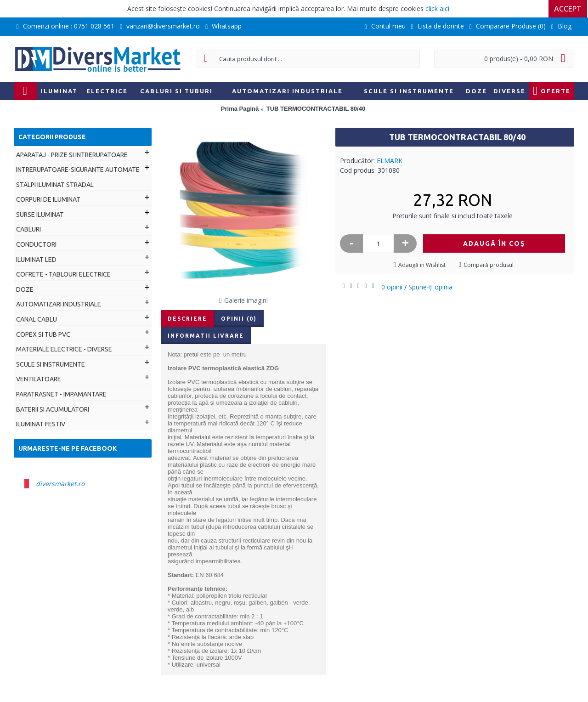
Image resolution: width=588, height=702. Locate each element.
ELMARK (390, 161)
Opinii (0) (239, 319)
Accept (569, 9)
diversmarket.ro (60, 484)
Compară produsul (489, 265)
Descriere (187, 319)
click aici (437, 8)
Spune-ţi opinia (430, 287)
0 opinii (392, 287)
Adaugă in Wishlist (422, 265)
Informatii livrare (206, 336)
